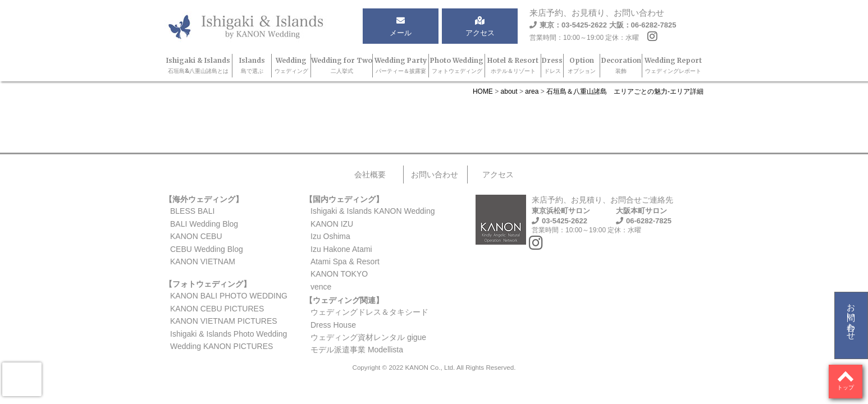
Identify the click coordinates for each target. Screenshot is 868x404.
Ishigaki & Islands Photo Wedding (229, 334)
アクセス (498, 175)
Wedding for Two (342, 65)
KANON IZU (332, 224)
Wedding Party (401, 65)
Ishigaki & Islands (198, 65)
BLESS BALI (192, 211)
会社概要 (370, 175)
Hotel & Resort (513, 65)
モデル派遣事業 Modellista (357, 350)
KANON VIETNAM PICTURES (224, 321)
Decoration (621, 65)
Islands (252, 65)
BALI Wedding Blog (204, 224)
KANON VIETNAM (203, 261)
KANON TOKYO (339, 274)
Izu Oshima (330, 236)
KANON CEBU (196, 236)
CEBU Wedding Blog (207, 249)
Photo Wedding (457, 65)
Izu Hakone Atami (341, 249)
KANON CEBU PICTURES (217, 309)
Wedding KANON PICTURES (221, 346)
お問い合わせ (851, 317)
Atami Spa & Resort (345, 261)
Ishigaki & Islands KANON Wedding (373, 211)
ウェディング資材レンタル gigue (368, 337)
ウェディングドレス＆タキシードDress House (369, 318)
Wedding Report (673, 65)
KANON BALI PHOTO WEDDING (229, 296)
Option (582, 65)
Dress (552, 65)
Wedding (291, 65)
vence (321, 287)
